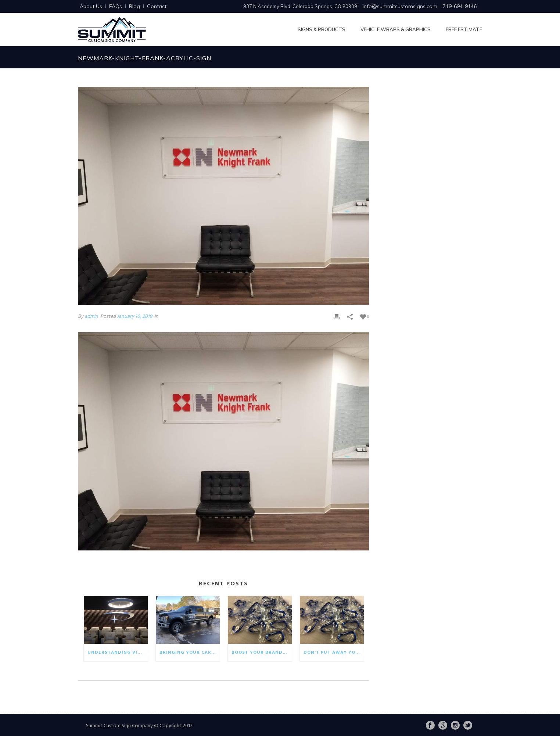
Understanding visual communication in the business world (118, 653)
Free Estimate (464, 29)
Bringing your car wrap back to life (190, 653)
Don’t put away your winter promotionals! (334, 653)
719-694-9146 (460, 6)
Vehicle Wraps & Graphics (396, 29)
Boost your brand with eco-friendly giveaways (262, 653)
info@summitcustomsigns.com (400, 6)
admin (91, 317)
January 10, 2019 (134, 317)
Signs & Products (322, 29)
